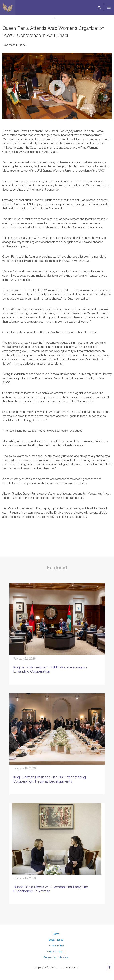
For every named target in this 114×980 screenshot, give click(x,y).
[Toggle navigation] (112, 7)
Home (56, 934)
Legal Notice (56, 940)
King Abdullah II (56, 951)
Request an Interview (56, 957)
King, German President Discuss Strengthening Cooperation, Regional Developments (50, 779)
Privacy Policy (56, 945)
